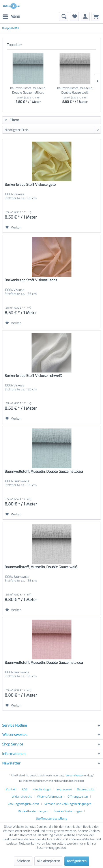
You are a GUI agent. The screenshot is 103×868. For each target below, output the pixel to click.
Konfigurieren (77, 861)
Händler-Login (42, 789)
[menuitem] (11, 17)
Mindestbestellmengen (33, 811)
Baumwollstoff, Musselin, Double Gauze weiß (75, 90)
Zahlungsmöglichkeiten (23, 804)
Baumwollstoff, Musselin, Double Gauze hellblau (28, 90)
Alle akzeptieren (48, 861)
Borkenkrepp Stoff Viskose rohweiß (33, 376)
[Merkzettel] (74, 17)
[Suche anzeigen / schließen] (64, 17)
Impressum (64, 789)
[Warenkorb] (96, 17)
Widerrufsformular (50, 797)
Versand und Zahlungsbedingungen (68, 804)
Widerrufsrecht (22, 797)
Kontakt (11, 789)
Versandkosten (75, 776)
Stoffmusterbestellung (52, 819)
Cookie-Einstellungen (68, 811)
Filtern (12, 120)
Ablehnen (23, 861)
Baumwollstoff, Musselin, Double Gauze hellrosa (44, 663)
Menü (11, 16)
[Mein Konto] (85, 17)
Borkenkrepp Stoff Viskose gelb (30, 185)
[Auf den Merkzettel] (13, 228)
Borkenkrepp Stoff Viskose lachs (31, 280)
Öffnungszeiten (78, 797)
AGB (25, 789)
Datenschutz (85, 789)
